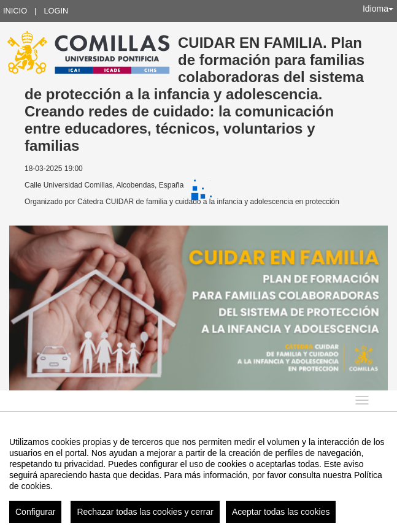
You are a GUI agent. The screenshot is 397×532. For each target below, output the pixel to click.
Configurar (35, 512)
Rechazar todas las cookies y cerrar (145, 512)
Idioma (378, 9)
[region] (198, 475)
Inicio (15, 11)
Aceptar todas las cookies (281, 512)
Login (56, 11)
